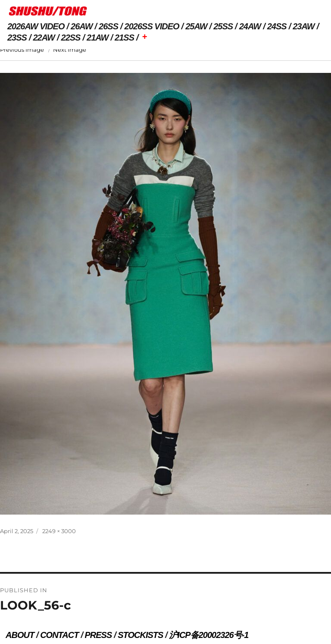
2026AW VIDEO (36, 26)
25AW (196, 26)
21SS (124, 38)
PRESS (98, 635)
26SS (108, 26)
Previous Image (22, 50)
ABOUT (20, 635)
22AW (44, 38)
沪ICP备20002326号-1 (209, 635)
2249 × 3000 (59, 531)
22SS (71, 38)
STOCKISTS (140, 635)
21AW (97, 38)
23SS (17, 38)
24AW (250, 26)
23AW (303, 26)
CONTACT (59, 635)
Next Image (70, 50)
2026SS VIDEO (152, 26)
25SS (223, 26)
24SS (277, 26)
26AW (81, 26)
